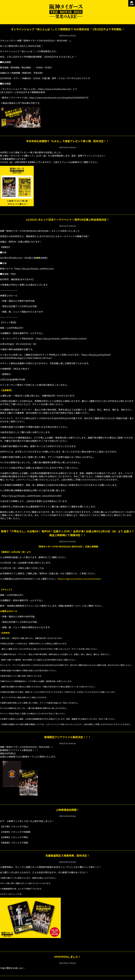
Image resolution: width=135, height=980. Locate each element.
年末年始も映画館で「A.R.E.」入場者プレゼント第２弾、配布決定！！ (67, 141)
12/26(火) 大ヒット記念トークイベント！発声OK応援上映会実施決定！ (67, 220)
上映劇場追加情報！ (68, 810)
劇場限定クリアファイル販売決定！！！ (67, 737)
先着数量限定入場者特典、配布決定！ (67, 855)
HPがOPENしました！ (67, 957)
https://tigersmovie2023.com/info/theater (79, 579)
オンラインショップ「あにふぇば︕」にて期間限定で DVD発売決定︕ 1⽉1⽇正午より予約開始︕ (67, 29)
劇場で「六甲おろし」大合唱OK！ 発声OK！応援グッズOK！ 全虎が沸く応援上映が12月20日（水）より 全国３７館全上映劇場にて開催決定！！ (67, 533)
